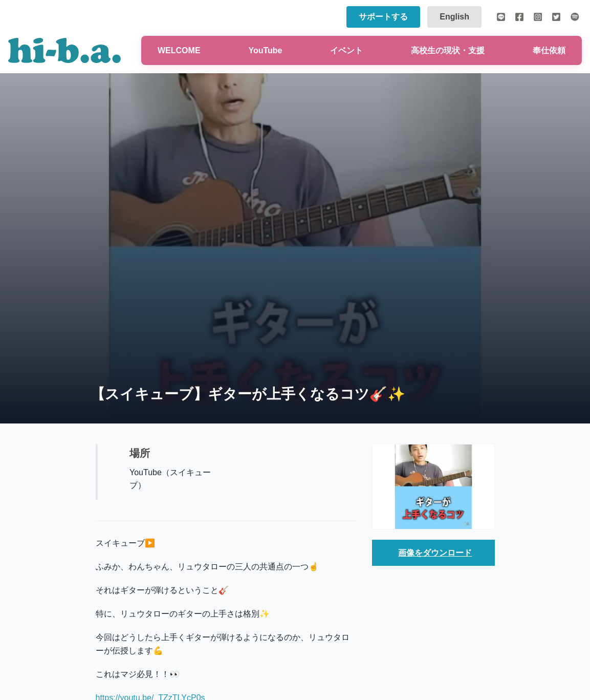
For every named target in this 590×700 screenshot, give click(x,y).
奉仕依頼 (549, 50)
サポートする (383, 17)
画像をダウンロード (435, 553)
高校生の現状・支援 (448, 50)
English (454, 17)
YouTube (265, 50)
